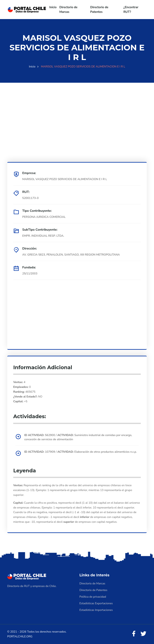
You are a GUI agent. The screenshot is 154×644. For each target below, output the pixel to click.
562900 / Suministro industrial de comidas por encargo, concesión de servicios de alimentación (78, 437)
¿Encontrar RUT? (131, 10)
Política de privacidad (93, 597)
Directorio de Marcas (68, 10)
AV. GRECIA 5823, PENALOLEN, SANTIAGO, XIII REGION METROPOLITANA (71, 255)
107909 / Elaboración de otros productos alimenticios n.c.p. (81, 452)
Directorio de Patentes (99, 10)
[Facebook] (134, 634)
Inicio (53, 7)
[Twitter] (143, 634)
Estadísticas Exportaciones (96, 603)
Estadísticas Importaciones (96, 610)
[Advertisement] (77, 111)
